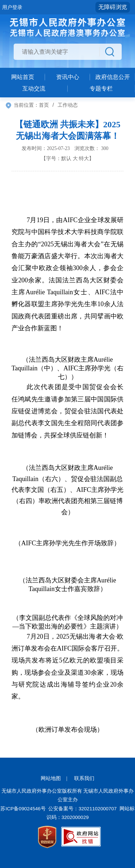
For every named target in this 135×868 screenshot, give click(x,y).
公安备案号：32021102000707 (82, 809)
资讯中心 (68, 77)
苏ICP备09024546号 (23, 809)
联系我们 (84, 778)
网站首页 (23, 77)
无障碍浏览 (113, 7)
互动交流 (34, 89)
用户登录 (12, 7)
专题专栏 (101, 89)
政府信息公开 (113, 77)
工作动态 (68, 105)
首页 (44, 105)
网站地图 (51, 778)
